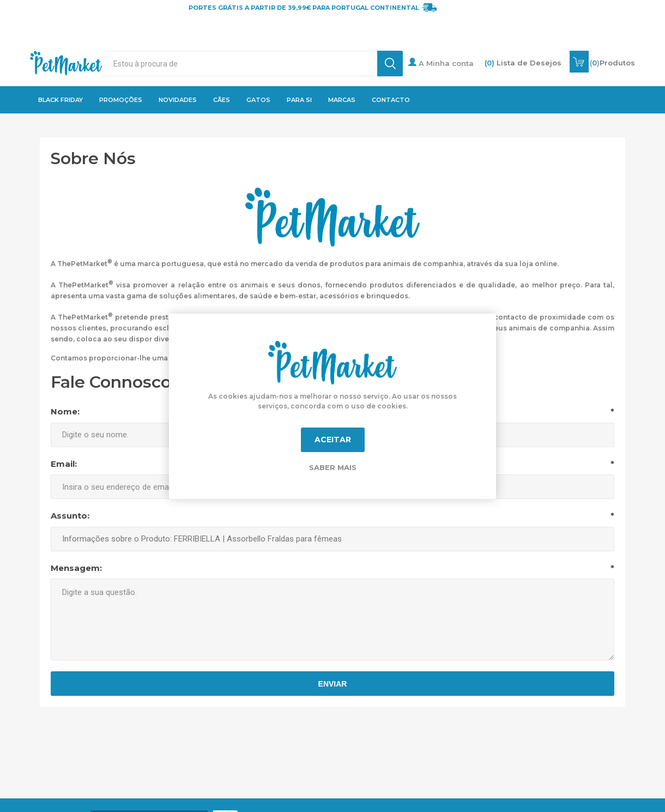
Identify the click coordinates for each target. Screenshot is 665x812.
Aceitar (333, 440)
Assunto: (70, 516)
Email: (64, 464)
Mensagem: (76, 568)
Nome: (65, 411)
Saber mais (333, 467)
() (612, 63)
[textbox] (240, 64)
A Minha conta (441, 63)
